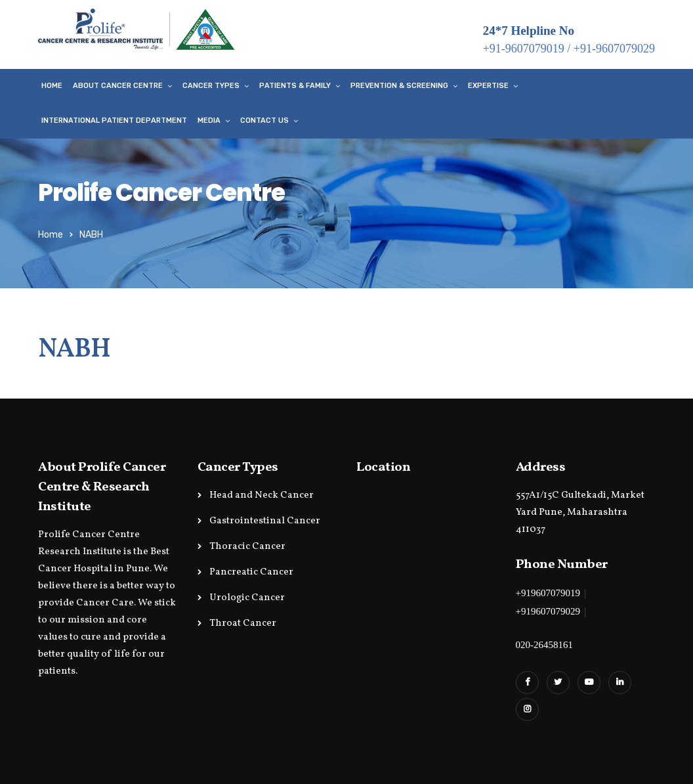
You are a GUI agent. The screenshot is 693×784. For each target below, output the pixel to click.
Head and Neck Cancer (262, 495)
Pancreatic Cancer (251, 572)
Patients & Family (295, 86)
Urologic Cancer (247, 598)
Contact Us (264, 120)
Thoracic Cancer (247, 547)
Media (209, 120)
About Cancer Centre (118, 86)
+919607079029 (548, 611)
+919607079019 (548, 593)
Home (52, 86)
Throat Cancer (243, 623)
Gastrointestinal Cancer (265, 521)
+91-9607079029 (614, 49)
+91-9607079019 (524, 49)
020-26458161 (545, 645)
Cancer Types (211, 86)
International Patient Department (114, 120)
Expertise (488, 86)
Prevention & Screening (399, 86)
